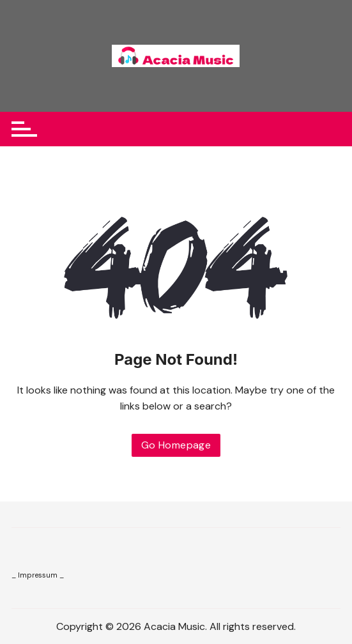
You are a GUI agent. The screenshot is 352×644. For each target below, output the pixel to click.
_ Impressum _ (38, 575)
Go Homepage (176, 445)
